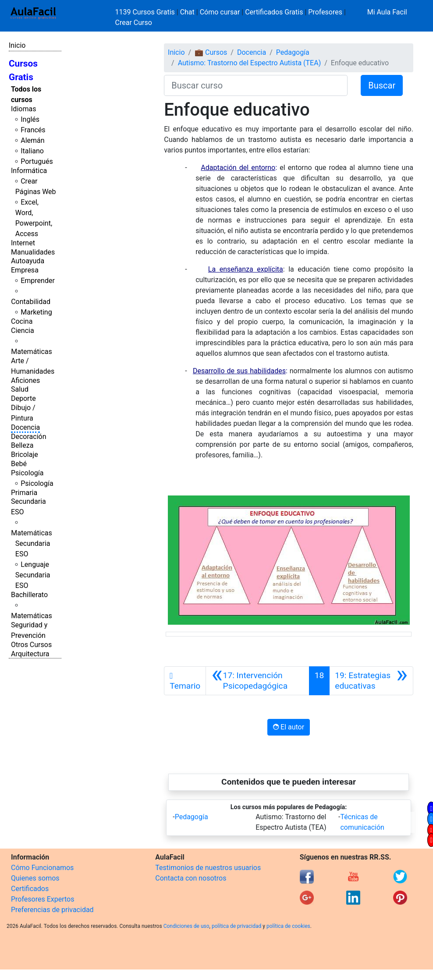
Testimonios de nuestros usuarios (208, 868)
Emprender (38, 281)
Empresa (25, 270)
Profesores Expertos (43, 899)
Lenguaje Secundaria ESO (33, 575)
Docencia (25, 427)
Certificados (30, 889)
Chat (187, 12)
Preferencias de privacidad (52, 910)
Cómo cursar (220, 12)
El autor (289, 727)
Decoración (29, 437)
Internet (23, 243)
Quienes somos (35, 878)
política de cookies (288, 926)
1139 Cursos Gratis (146, 12)
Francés (33, 130)
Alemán (32, 140)
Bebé (19, 464)
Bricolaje (25, 455)
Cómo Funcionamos (42, 868)
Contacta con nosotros (191, 878)
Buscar (382, 85)
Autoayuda (28, 261)
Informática (29, 171)
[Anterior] (257, 681)
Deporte (23, 398)
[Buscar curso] (256, 85)
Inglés (30, 119)
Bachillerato (29, 595)
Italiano (32, 151)
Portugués (37, 161)
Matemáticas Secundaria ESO (32, 543)
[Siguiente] (371, 681)
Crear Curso (134, 23)
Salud (20, 389)
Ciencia (23, 331)
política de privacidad (236, 926)
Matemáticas (32, 352)
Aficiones (25, 380)
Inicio (17, 45)
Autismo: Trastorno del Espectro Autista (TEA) (250, 63)
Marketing (36, 312)
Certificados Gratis (274, 12)
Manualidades (33, 252)
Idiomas (23, 109)
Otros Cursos (31, 645)
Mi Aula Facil (387, 12)
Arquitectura (30, 654)
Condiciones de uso (186, 926)
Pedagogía (293, 52)
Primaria (24, 493)
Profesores (325, 12)
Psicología (27, 473)
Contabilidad (31, 302)
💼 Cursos (211, 52)
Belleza (22, 445)
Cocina (22, 321)
